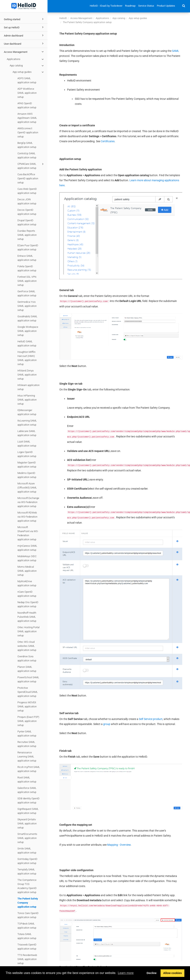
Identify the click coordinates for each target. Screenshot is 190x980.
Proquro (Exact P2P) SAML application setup (28, 721)
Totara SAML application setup (27, 936)
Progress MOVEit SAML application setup (27, 706)
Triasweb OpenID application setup (27, 947)
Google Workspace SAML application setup (28, 331)
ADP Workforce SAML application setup (27, 93)
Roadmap (130, 6)
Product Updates (166, 6)
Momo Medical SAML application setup (27, 571)
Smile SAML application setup (27, 851)
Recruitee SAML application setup (27, 744)
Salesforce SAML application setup (27, 790)
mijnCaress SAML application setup (27, 548)
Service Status (146, 6)
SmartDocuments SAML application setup (27, 838)
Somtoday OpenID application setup (27, 861)
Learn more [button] (126, 973)
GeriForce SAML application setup (27, 293)
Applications (26, 59)
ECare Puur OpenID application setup (28, 247)
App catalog (27, 66)
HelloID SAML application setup (27, 343)
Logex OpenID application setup (27, 454)
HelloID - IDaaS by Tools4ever (106, 6)
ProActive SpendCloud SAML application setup (28, 692)
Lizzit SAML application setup (27, 444)
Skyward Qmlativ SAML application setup (27, 823)
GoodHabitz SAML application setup (27, 318)
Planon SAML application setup (27, 669)
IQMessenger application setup (27, 412)
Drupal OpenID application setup (27, 222)
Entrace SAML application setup (27, 258)
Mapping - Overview (119, 845)
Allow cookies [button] (173, 973)
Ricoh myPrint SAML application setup (29, 769)
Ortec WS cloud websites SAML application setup (27, 646)
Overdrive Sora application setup (27, 658)
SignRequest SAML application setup (28, 811)
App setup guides (29, 72)
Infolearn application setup (28, 387)
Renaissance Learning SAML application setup (27, 757)
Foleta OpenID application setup (27, 268)
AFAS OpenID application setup (27, 105)
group (107, 724)
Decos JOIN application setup (27, 201)
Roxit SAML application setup (27, 780)
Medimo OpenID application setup (27, 475)
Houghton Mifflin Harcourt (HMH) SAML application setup (27, 358)
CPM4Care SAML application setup (31, 166)
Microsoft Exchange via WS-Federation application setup (28, 502)
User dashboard (24, 43)
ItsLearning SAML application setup (27, 423)
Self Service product (151, 719)
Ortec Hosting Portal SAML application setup (28, 631)
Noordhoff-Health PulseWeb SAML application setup (27, 617)
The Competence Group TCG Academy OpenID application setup (27, 886)
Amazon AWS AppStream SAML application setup (27, 118)
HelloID (63, 18)
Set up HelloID (24, 27)
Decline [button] (152, 973)
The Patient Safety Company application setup (28, 903)
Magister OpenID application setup (27, 465)
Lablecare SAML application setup (27, 433)
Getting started (24, 19)
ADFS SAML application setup (27, 80)
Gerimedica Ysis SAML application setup (27, 306)
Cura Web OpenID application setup (27, 191)
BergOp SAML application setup (27, 145)
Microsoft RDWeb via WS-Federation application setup (27, 517)
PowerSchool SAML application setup (28, 679)
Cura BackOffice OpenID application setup (28, 178)
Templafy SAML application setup (27, 872)
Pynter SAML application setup (27, 734)
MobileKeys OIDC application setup (27, 558)
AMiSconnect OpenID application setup (28, 132)
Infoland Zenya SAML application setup (27, 375)
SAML (176, 51)
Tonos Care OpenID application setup (28, 915)
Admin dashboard (24, 35)
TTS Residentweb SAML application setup (27, 959)
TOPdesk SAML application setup (27, 926)
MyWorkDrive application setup (27, 583)
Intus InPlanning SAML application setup (27, 400)
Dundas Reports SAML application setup (27, 235)
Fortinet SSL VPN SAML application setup (27, 281)
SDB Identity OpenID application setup (28, 800)
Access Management (24, 52)
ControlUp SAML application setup (27, 155)
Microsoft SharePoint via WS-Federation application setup (28, 533)
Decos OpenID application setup (27, 212)
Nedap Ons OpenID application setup (28, 604)
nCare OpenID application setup (27, 594)
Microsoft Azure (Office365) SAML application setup (27, 488)
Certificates (108, 141)
